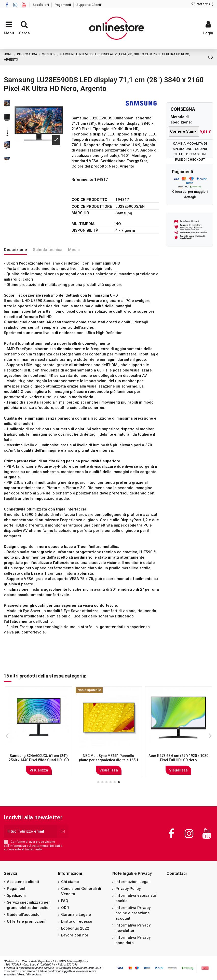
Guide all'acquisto (23, 915)
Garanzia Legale (76, 915)
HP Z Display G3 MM (178, 756)
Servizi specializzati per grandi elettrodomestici (28, 905)
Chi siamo (70, 882)
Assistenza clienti (23, 882)
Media (74, 250)
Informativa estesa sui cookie (136, 898)
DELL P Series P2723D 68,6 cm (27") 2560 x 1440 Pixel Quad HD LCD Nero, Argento (39, 760)
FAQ (65, 901)
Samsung (124, 213)
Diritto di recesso (77, 921)
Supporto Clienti (89, 5)
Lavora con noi (74, 935)
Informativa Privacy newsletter (133, 928)
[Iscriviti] (63, 831)
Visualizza (39, 770)
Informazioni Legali (133, 882)
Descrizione (15, 250)
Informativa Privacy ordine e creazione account (133, 913)
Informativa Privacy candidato (133, 940)
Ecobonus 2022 (75, 928)
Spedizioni (41, 5)
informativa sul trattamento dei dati (35, 846)
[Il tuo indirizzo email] (30, 831)
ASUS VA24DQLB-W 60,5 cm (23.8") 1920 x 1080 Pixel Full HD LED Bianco (109, 758)
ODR (65, 908)
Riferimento (82, 180)
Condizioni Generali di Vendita (81, 891)
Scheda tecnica (48, 250)
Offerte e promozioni (26, 921)
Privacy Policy (128, 889)
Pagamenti (63, 5)
